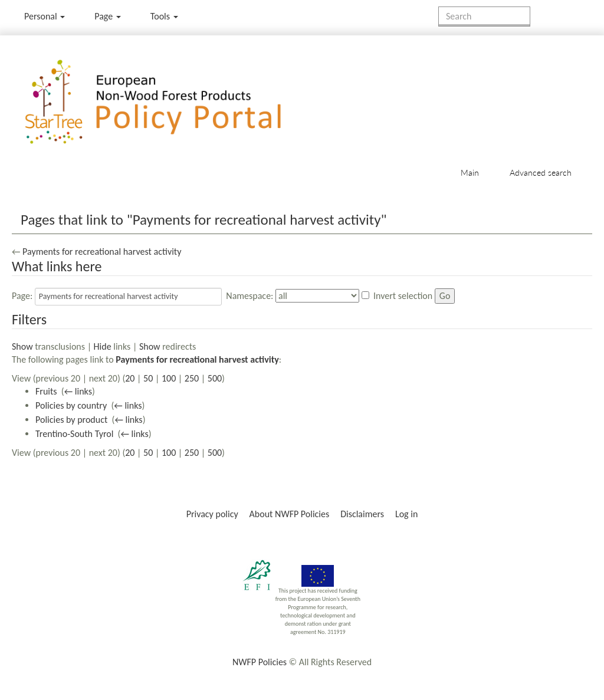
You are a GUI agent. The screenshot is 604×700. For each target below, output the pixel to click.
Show (22, 346)
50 (148, 378)
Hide (103, 346)
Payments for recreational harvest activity (102, 252)
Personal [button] (45, 16)
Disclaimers (362, 514)
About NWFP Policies (290, 514)
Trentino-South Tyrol (74, 434)
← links (78, 391)
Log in (406, 514)
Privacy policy (212, 514)
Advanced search (541, 172)
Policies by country (71, 405)
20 (130, 378)
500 (215, 378)
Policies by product (71, 420)
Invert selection (403, 296)
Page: (22, 296)
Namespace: (250, 296)
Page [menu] (108, 16)
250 (192, 378)
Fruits (46, 391)
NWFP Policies (260, 662)
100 (169, 378)
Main (470, 172)
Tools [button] (164, 16)
